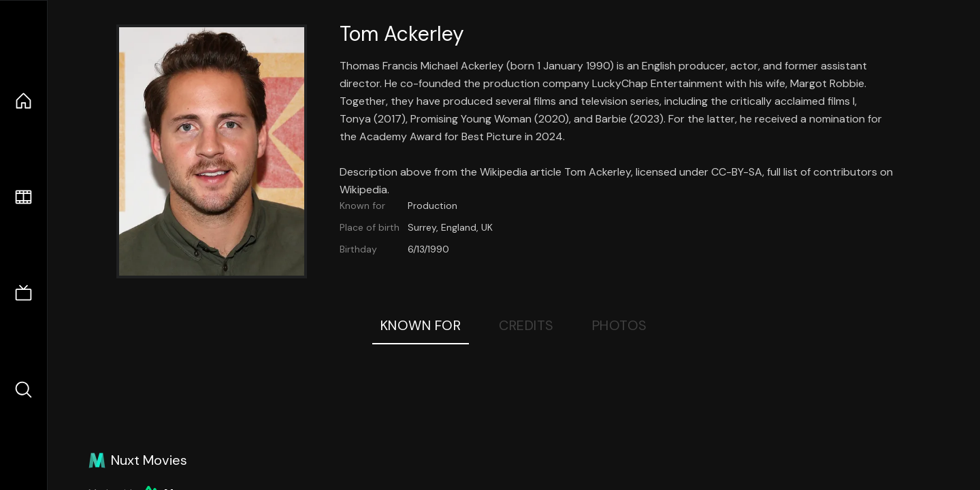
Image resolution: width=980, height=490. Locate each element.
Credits (526, 325)
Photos (620, 325)
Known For (421, 325)
